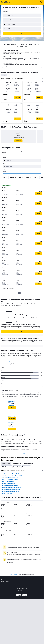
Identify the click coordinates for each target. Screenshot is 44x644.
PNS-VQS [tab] (35, 310)
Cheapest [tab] (4, 75)
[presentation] (38, 7)
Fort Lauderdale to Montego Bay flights (10, 491)
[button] (22, 15)
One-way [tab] (23, 75)
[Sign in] (39, 3)
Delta (9, 362)
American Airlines (12, 412)
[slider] (42, 173)
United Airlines (11, 401)
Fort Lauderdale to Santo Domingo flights (11, 489)
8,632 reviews (11, 427)
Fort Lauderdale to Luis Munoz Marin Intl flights (12, 476)
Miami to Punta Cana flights (8, 482)
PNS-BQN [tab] (22, 310)
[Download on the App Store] (25, 595)
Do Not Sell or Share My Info (22, 588)
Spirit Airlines (11, 423)
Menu (42, 2)
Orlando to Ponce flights (7, 493)
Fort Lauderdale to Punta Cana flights (10, 486)
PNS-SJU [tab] (9, 310)
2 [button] (22, 293)
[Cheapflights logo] (5, 2)
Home (11, 574)
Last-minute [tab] (16, 75)
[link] (18, 141)
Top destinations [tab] (26, 467)
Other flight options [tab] (7, 467)
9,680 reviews (11, 405)
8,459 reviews (11, 366)
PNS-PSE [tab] (15, 310)
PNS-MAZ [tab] (28, 310)
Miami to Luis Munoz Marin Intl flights (10, 480)
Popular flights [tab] (17, 467)
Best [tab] (10, 75)
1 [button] (19, 293)
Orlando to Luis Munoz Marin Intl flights (10, 474)
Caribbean (15, 574)
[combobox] (6, 11)
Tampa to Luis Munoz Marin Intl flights (10, 478)
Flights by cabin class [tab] (28, 464)
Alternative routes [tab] (6, 464)
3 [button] (25, 293)
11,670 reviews (11, 416)
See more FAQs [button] (22, 454)
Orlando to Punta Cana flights (8, 484)
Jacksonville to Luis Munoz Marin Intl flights (11, 487)
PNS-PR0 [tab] (9, 321)
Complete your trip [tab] (17, 464)
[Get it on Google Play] (19, 595)
